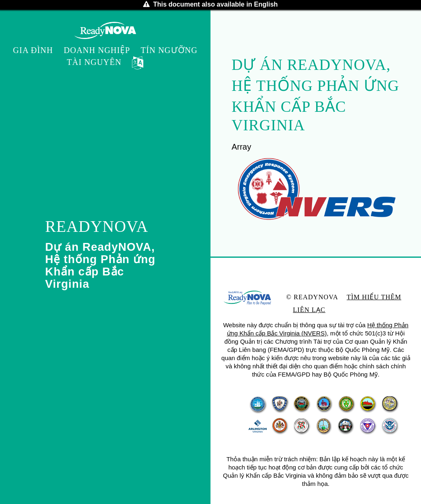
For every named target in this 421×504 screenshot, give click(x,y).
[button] (138, 63)
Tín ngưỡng (169, 50)
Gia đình (33, 50)
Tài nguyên (94, 62)
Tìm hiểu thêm (374, 297)
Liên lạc (309, 310)
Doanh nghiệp (97, 50)
